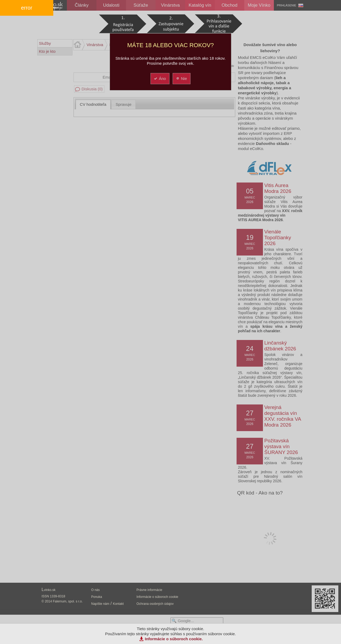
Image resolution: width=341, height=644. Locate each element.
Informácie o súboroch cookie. (174, 639)
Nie (181, 78)
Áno (160, 78)
